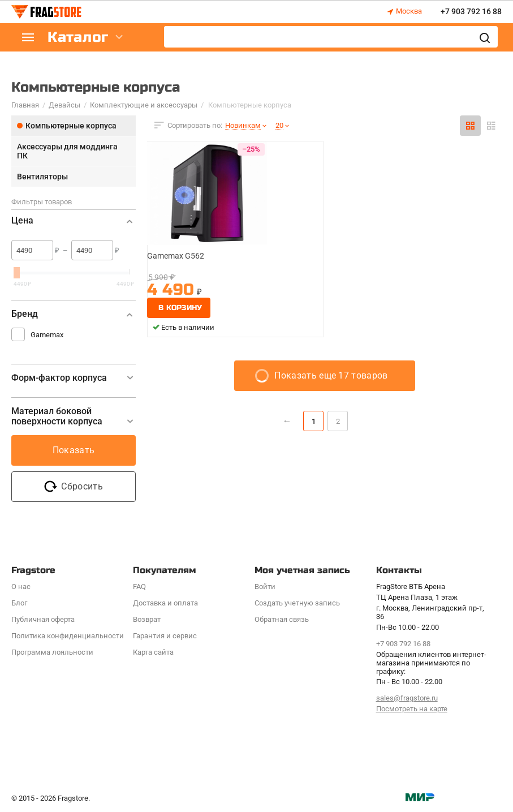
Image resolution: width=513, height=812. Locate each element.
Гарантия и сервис (165, 636)
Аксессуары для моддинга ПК (67, 151)
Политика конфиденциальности (68, 636)
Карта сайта (153, 652)
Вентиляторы (42, 177)
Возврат (147, 619)
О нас (21, 587)
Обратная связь (282, 619)
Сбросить (74, 487)
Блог (19, 603)
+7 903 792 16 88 (471, 12)
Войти (265, 587)
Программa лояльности (52, 652)
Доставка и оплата (165, 603)
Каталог (79, 38)
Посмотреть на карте (412, 709)
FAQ (139, 587)
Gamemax (47, 335)
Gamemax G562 (176, 256)
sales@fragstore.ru (407, 698)
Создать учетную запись (297, 603)
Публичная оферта (43, 619)
